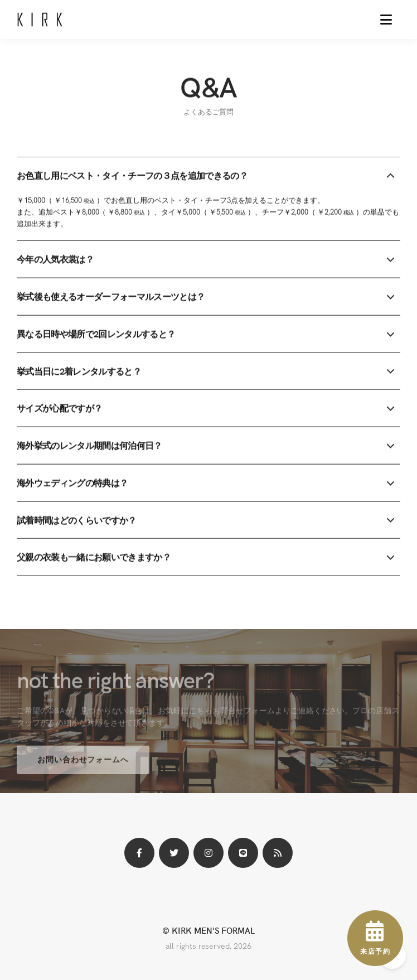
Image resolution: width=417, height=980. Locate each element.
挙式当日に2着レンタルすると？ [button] (79, 371)
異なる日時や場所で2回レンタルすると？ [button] (96, 334)
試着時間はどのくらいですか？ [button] (77, 520)
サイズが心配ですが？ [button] (59, 408)
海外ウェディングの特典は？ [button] (72, 483)
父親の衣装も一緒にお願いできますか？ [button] (94, 557)
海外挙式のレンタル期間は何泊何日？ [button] (89, 446)
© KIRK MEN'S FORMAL (208, 930)
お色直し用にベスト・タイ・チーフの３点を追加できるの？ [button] (132, 176)
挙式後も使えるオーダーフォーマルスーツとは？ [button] (111, 297)
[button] (386, 20)
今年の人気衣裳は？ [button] (55, 259)
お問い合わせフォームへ (83, 764)
